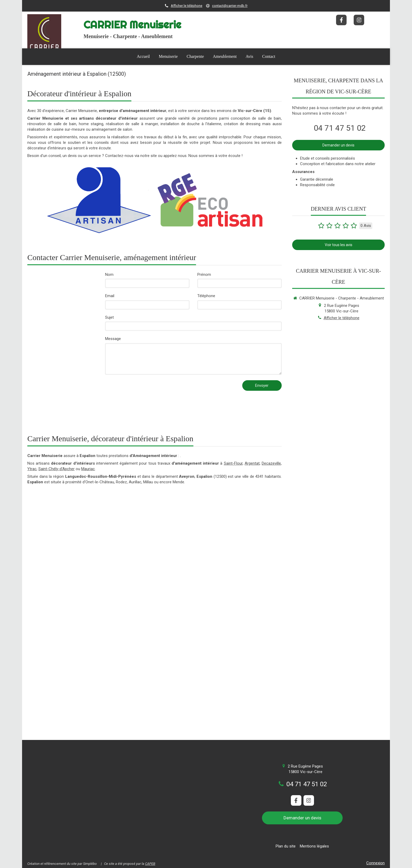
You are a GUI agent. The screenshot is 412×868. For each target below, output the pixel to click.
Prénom (204, 275)
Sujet (109, 317)
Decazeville (271, 463)
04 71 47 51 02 (340, 128)
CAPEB (150, 864)
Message (113, 339)
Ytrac (32, 469)
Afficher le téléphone (187, 6)
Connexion (375, 863)
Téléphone (206, 296)
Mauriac (88, 469)
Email (110, 296)
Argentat (252, 463)
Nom (109, 275)
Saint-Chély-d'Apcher (56, 469)
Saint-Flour (233, 463)
